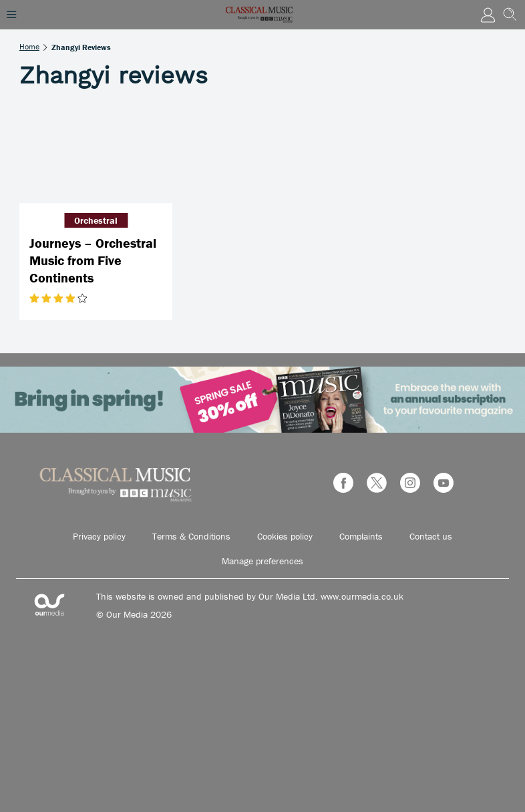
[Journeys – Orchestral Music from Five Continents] (96, 152)
